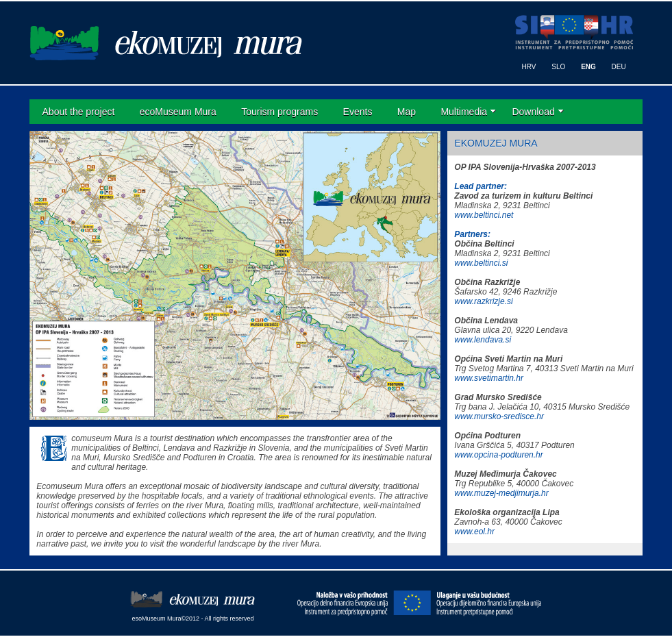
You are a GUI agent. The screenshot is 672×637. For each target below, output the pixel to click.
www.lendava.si (483, 340)
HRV (529, 67)
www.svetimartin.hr (489, 378)
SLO (558, 67)
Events (358, 112)
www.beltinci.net (484, 215)
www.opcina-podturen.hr (498, 455)
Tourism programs (279, 112)
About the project (79, 112)
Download (533, 112)
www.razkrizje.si (483, 301)
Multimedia (464, 112)
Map (407, 112)
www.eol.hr (474, 532)
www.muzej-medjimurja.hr (501, 493)
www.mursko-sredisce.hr (499, 416)
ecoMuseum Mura (178, 112)
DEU (619, 67)
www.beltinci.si (481, 263)
